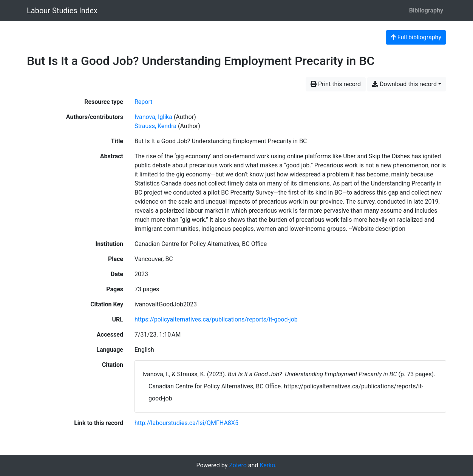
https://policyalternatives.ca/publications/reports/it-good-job (216, 319)
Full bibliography (416, 37)
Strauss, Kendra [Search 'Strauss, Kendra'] (155, 126)
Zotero (238, 465)
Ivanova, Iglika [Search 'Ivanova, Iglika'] (153, 117)
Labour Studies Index (62, 11)
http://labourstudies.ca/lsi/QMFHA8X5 (186, 423)
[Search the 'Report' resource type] (144, 102)
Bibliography (426, 10)
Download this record (404, 84)
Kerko (267, 465)
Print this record (336, 84)
